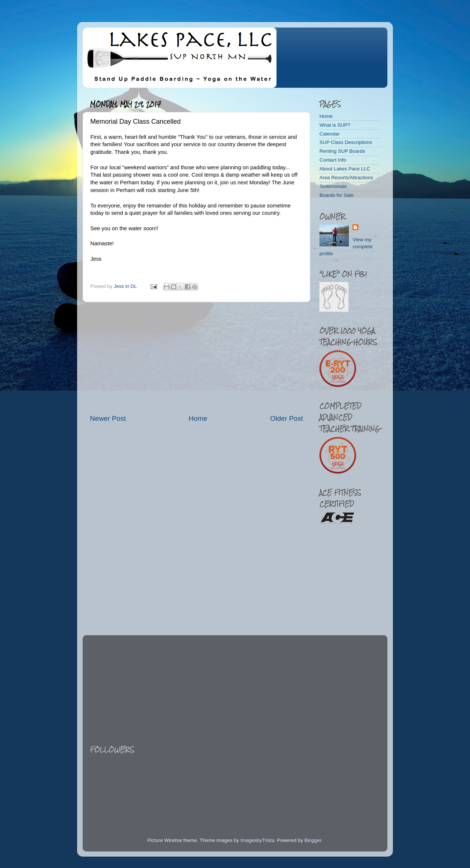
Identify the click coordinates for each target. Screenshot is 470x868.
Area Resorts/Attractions (346, 178)
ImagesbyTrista (257, 840)
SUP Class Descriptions (346, 142)
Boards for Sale (337, 195)
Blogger (313, 840)
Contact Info (333, 160)
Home (198, 418)
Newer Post (108, 418)
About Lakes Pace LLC (345, 169)
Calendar (330, 134)
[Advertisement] (196, 358)
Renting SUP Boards (342, 151)
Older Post (287, 418)
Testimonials (333, 186)
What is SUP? (335, 125)
